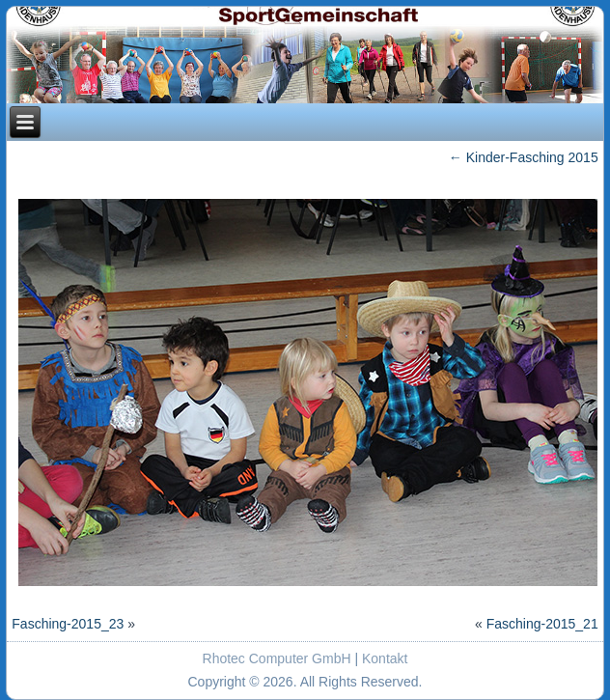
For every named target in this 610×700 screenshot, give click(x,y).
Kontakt (385, 658)
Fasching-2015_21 (542, 624)
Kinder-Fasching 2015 (524, 157)
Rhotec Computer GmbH (277, 658)
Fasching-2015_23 (68, 624)
